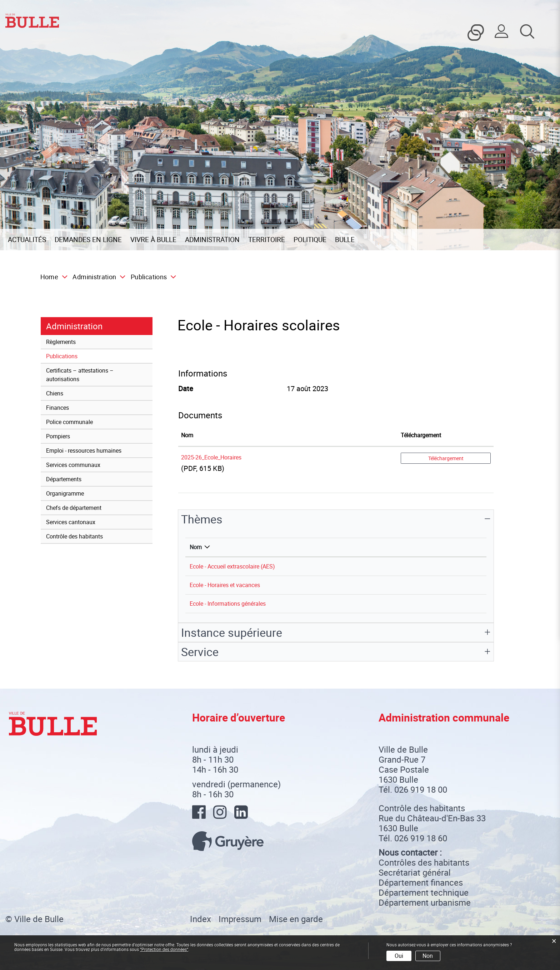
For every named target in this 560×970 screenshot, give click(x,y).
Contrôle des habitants (74, 536)
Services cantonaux (71, 522)
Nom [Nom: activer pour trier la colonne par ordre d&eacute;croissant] (196, 547)
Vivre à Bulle (153, 240)
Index (201, 919)
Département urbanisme (425, 902)
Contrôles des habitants (424, 862)
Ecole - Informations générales (228, 604)
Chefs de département (74, 508)
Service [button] (200, 652)
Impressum (240, 919)
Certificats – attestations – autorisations (80, 375)
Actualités (27, 240)
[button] (97, 277)
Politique (310, 240)
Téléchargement (446, 458)
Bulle (345, 240)
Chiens (55, 393)
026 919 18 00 (421, 789)
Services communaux (73, 465)
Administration (212, 240)
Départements (64, 479)
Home (49, 277)
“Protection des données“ (164, 949)
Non (428, 956)
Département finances (421, 882)
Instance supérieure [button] (232, 632)
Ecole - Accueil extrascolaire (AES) (232, 566)
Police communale (69, 422)
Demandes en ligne (88, 240)
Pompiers (58, 436)
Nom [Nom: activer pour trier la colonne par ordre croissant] (187, 435)
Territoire (267, 240)
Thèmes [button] (202, 519)
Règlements (61, 342)
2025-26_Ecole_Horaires (211, 457)
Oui (399, 956)
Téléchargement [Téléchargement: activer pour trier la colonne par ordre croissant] (421, 435)
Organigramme (65, 493)
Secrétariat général (415, 872)
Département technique (424, 892)
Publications (78, 356)
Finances (57, 408)
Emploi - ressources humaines (84, 450)
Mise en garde (296, 919)
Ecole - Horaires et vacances (225, 585)
